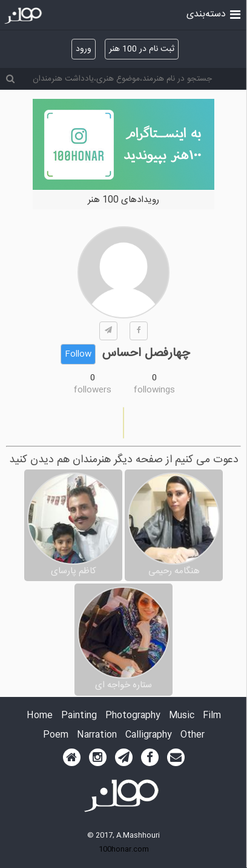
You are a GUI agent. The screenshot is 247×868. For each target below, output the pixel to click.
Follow (78, 354)
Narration (97, 735)
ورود (84, 49)
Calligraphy (149, 735)
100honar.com (124, 849)
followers (93, 390)
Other (193, 735)
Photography (133, 716)
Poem (56, 735)
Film (212, 716)
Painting (79, 716)
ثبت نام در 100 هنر (142, 49)
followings (154, 390)
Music (182, 716)
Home (40, 716)
